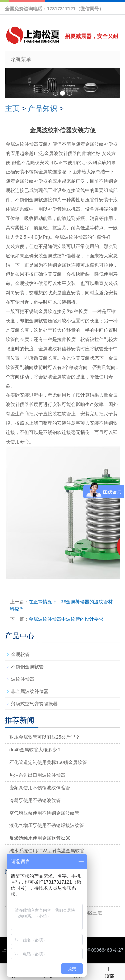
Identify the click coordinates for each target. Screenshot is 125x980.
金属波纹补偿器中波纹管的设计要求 (66, 619)
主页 (12, 109)
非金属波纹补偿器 (30, 691)
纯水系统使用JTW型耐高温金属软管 (47, 851)
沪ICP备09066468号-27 (99, 950)
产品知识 (43, 109)
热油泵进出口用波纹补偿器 (37, 775)
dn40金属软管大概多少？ (35, 750)
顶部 (109, 971)
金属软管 (20, 654)
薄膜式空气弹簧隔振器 (34, 704)
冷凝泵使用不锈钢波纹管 (35, 800)
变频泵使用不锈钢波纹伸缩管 (40, 788)
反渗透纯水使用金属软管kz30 (40, 838)
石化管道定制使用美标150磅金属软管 (48, 762)
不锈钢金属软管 (27, 667)
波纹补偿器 (23, 679)
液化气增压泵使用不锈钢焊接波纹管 (47, 825)
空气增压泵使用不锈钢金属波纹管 (44, 813)
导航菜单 (21, 59)
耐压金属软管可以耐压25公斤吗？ (45, 737)
